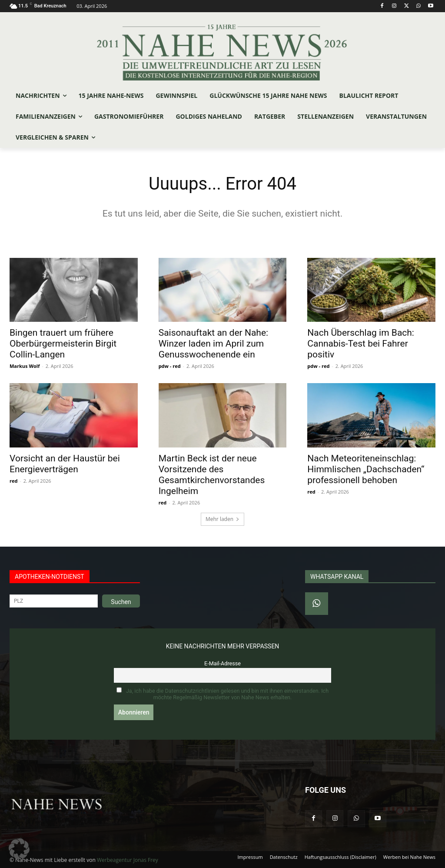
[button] (19, 849)
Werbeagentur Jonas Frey (128, 860)
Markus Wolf (25, 366)
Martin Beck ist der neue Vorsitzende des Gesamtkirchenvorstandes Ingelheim (212, 475)
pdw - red (170, 366)
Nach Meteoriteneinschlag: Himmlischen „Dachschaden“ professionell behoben (366, 469)
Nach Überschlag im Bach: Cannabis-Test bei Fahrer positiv (361, 344)
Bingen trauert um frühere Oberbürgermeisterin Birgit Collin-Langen (63, 344)
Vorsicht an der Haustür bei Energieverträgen (65, 464)
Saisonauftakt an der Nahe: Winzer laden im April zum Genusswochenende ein (213, 344)
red (13, 481)
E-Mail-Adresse (222, 663)
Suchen (121, 602)
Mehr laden (222, 519)
